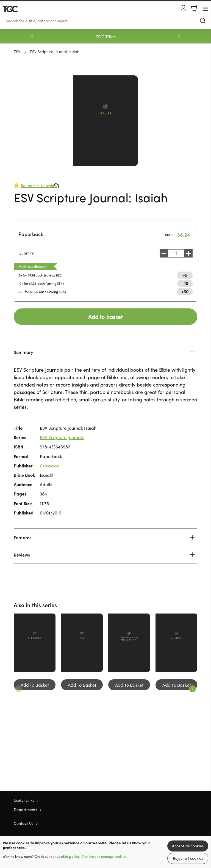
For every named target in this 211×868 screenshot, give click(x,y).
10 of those (19, 9)
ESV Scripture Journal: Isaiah (55, 51)
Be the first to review (39, 185)
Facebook (185, 823)
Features (23, 537)
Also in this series (35, 605)
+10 (185, 283)
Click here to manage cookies (104, 856)
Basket (195, 8)
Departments (25, 809)
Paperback (31, 234)
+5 (185, 275)
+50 (185, 291)
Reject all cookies (188, 858)
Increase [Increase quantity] (190, 253)
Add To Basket (35, 685)
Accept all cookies (188, 846)
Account (184, 8)
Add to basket (105, 317)
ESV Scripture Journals (62, 437)
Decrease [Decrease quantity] (162, 253)
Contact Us (23, 823)
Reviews (22, 555)
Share (56, 185)
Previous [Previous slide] (32, 36)
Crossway (49, 466)
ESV (17, 51)
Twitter (175, 823)
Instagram (195, 823)
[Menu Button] (206, 9)
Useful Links (24, 800)
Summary (23, 352)
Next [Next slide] (179, 36)
